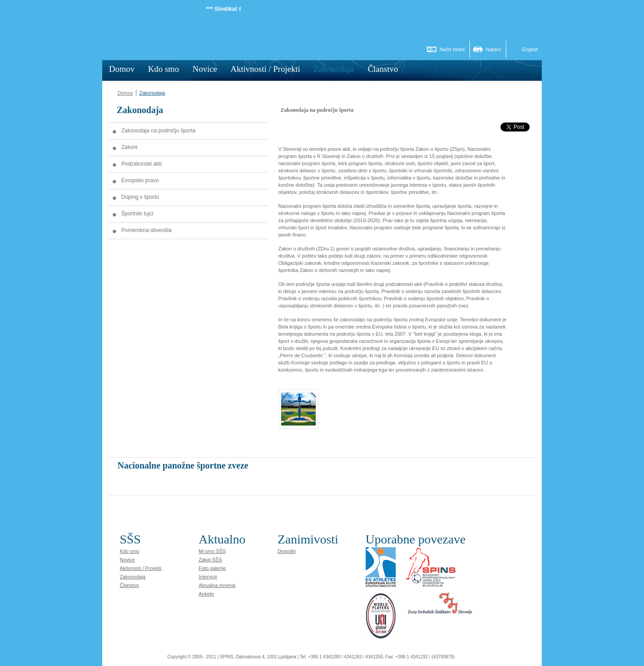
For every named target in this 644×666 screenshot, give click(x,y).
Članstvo (129, 585)
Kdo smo (129, 551)
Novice (127, 560)
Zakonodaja (152, 93)
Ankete (206, 594)
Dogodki (287, 551)
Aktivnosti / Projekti (141, 568)
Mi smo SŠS (212, 551)
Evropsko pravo (140, 180)
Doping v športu (140, 197)
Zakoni (130, 147)
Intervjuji (208, 577)
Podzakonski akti (142, 164)
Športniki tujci (137, 214)
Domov (125, 93)
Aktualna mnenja (217, 585)
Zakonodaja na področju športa (159, 131)
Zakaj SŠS (210, 560)
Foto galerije (212, 568)
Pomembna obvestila (147, 230)
